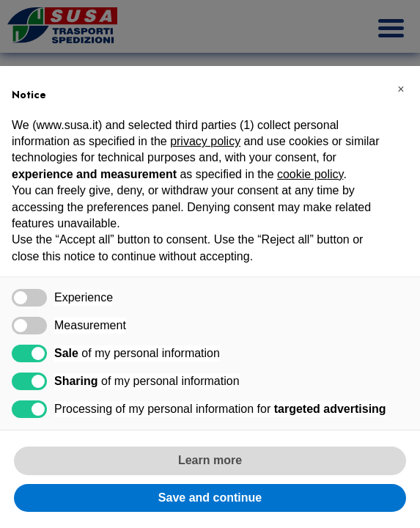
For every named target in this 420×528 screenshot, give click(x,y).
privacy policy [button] (205, 141)
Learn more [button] (210, 460)
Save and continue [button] (210, 498)
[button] (401, 89)
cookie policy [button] (310, 174)
